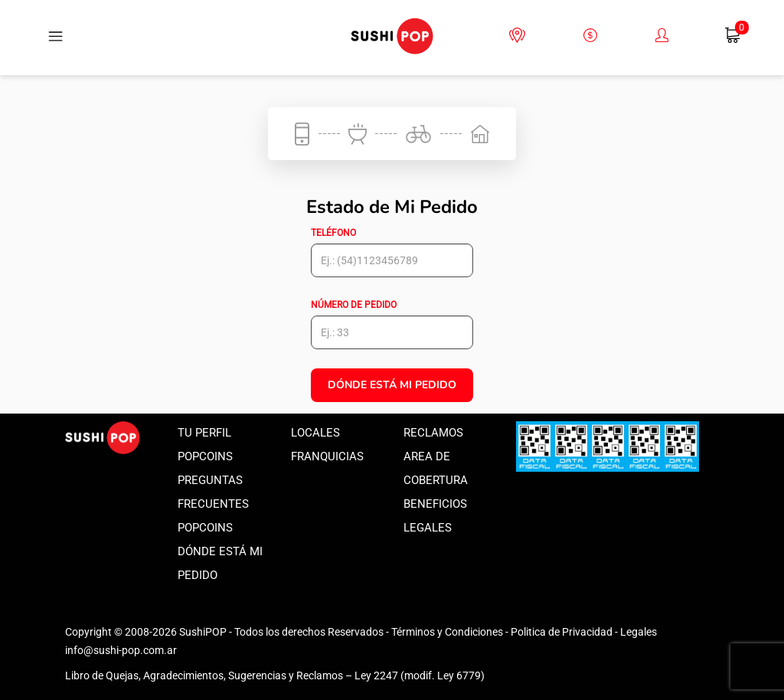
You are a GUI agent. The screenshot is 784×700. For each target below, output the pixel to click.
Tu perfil (204, 433)
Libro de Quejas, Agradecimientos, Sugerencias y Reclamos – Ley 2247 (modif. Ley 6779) (275, 675)
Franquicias (327, 456)
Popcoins (205, 456)
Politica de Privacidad (562, 632)
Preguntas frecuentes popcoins (213, 504)
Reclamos (433, 433)
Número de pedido (354, 305)
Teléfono (333, 233)
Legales (428, 528)
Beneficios (435, 504)
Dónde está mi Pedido (392, 385)
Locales (315, 433)
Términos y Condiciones (447, 632)
